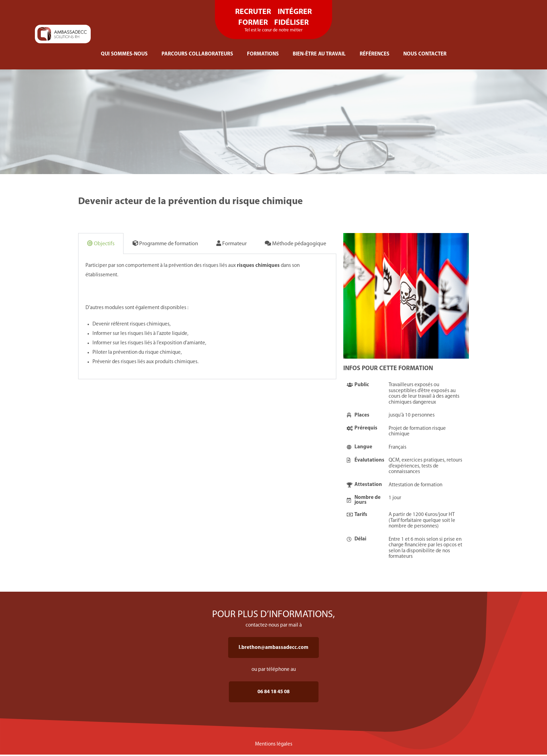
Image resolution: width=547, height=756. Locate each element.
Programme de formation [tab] (165, 244)
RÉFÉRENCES (374, 54)
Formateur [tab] (231, 244)
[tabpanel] (207, 317)
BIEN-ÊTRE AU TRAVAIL (319, 54)
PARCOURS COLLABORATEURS (197, 54)
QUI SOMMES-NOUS (124, 54)
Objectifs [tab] (101, 244)
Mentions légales (274, 744)
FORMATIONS (263, 54)
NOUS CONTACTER (425, 54)
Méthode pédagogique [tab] (295, 244)
